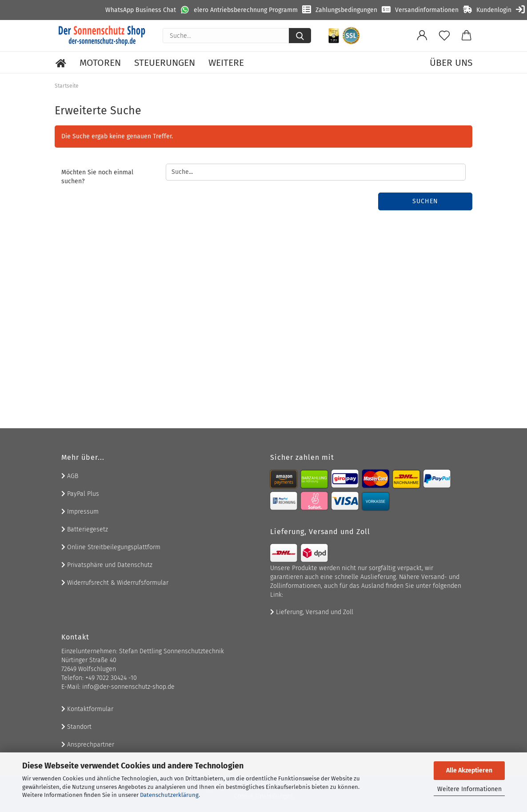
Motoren (100, 63)
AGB (70, 476)
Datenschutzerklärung (169, 795)
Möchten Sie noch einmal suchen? (97, 177)
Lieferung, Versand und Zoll (312, 612)
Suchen (425, 201)
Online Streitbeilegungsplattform (111, 547)
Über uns (451, 63)
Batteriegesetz (85, 529)
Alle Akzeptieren (469, 770)
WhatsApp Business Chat (141, 10)
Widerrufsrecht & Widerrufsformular (115, 583)
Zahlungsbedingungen (346, 10)
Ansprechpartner (88, 745)
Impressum (80, 512)
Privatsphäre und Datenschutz (107, 565)
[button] (422, 36)
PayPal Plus (80, 494)
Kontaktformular (87, 709)
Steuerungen (165, 63)
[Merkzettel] (444, 36)
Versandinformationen (427, 10)
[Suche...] (300, 36)
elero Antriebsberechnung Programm (246, 10)
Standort (76, 727)
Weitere (226, 63)
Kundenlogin (494, 10)
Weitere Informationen (469, 789)
